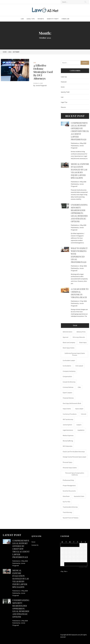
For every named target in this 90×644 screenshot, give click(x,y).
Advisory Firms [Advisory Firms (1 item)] (81, 332)
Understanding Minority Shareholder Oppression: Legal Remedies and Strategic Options (79, 213)
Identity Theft (53, 19)
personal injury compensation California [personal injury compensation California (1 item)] (75, 474)
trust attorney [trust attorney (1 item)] (67, 512)
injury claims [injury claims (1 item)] (67, 409)
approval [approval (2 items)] (66, 337)
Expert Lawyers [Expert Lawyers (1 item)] (67, 393)
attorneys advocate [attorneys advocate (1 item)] (79, 337)
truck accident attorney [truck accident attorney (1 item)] (70, 507)
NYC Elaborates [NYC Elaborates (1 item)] (68, 446)
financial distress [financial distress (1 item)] (68, 398)
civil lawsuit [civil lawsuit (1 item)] (79, 366)
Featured (64, 82)
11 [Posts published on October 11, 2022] (66, 553)
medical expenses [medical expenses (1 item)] (68, 435)
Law (22, 19)
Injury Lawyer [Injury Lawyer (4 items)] (79, 409)
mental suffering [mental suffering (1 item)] (68, 441)
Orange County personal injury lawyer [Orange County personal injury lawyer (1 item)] (75, 457)
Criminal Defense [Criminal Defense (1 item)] (68, 387)
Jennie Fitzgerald (41, 85)
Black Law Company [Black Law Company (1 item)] (69, 342)
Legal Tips (31, 19)
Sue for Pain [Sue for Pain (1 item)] (67, 502)
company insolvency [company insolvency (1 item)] (69, 371)
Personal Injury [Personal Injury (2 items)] (67, 462)
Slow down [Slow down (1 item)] (66, 496)
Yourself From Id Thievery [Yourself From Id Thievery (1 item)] (71, 518)
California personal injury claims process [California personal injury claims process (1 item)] (75, 354)
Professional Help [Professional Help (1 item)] (68, 480)
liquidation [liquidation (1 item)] (81, 430)
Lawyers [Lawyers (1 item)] (79, 425)
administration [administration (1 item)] (67, 332)
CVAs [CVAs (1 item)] (79, 387)
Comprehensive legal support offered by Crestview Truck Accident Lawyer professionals (80, 131)
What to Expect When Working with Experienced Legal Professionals (79, 255)
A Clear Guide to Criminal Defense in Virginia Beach (80, 293)
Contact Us (35, 545)
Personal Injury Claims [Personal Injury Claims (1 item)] (70, 468)
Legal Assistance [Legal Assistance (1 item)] (68, 430)
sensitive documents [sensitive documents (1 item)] (69, 491)
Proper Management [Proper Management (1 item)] (69, 485)
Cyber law (65, 19)
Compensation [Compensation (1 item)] (67, 376)
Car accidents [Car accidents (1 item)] (67, 366)
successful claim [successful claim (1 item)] (79, 496)
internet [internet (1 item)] (84, 414)
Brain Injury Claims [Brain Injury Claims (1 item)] (69, 348)
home (63, 87)
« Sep (62, 571)
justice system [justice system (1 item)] (67, 425)
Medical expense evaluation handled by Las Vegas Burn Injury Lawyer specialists (80, 171)
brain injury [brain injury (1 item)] (83, 342)
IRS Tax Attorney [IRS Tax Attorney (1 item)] (68, 419)
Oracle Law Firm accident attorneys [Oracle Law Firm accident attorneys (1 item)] (74, 452)
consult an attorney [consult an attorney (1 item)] (69, 382)
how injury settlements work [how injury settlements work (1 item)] (72, 403)
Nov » (66, 571)
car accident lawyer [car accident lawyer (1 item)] (69, 360)
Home (33, 542)
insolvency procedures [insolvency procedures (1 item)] (70, 414)
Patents (41, 19)
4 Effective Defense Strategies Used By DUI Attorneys (43, 72)
